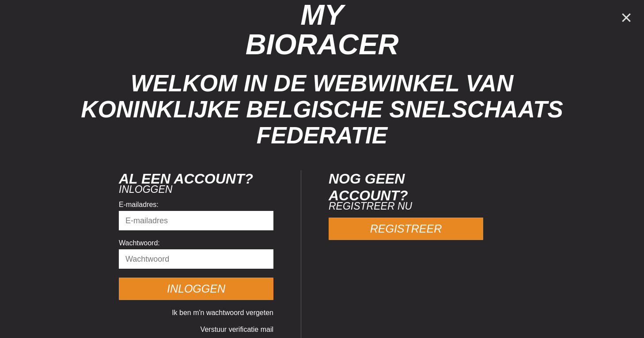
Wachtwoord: (139, 243)
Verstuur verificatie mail (237, 329)
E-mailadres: (139, 205)
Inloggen (196, 289)
